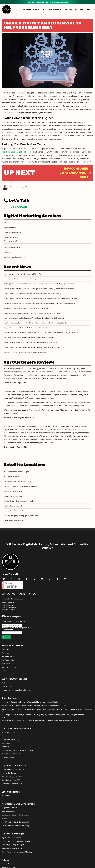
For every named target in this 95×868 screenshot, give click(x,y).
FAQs (3, 671)
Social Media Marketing (11, 247)
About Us (5, 649)
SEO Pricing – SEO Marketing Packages (16, 841)
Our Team (5, 653)
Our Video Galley (8, 660)
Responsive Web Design (11, 238)
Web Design (55, 9)
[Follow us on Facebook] (4, 579)
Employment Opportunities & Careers (16, 690)
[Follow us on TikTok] (50, 579)
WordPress (6, 819)
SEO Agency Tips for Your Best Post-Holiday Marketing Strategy (25, 352)
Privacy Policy (7, 864)
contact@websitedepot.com (12, 599)
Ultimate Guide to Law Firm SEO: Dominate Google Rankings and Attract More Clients (32, 294)
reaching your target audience (16, 152)
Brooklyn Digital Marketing (12, 496)
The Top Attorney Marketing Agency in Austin (19, 501)
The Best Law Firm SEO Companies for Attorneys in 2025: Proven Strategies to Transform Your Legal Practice (40, 333)
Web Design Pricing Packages (13, 845)
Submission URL (7, 630)
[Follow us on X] (12, 579)
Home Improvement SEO (11, 780)
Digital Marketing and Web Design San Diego (18, 482)
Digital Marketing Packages (12, 838)
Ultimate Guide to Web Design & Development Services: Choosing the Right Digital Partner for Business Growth (40, 299)
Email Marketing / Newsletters (14, 257)
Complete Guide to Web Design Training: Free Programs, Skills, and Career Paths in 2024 (32, 313)
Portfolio (79, 9)
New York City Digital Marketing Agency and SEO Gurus (21, 516)
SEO (44, 9)
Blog (89, 9)
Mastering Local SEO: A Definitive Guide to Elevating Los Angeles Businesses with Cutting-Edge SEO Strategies (40, 284)
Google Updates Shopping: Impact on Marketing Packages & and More (26, 308)
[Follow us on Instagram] (19, 579)
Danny (14, 187)
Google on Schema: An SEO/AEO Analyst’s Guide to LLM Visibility (24, 328)
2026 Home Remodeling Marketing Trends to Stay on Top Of (23, 274)
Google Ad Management (11, 233)
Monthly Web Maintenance (12, 848)
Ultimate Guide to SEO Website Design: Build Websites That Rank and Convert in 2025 (32, 347)
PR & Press (6, 664)
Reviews (68, 9)
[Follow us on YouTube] (42, 579)
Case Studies (7, 686)
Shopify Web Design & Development (15, 822)
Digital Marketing (31, 9)
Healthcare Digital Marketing (12, 777)
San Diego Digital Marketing (12, 521)
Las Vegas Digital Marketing (12, 511)
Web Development (10, 241)
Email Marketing (8, 757)
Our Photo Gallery (8, 657)
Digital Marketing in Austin (12, 506)
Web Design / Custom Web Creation (15, 815)
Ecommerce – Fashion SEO (12, 784)
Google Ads (6, 743)
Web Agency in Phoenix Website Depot (16, 472)
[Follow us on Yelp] (27, 579)
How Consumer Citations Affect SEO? (75, 173)
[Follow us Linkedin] (58, 579)
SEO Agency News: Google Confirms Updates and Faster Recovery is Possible (29, 338)
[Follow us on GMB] (35, 579)
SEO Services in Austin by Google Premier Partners (20, 486)
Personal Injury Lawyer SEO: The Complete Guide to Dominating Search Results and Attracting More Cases (38, 303)
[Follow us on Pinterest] (65, 579)
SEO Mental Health (9, 773)
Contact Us (6, 796)
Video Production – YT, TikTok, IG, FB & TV (17, 750)
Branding (6, 252)
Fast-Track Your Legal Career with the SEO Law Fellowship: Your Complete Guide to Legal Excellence (36, 323)
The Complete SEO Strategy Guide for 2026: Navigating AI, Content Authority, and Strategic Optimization (39, 289)
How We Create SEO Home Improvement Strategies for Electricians (26, 279)
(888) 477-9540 (15, 207)
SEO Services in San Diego (12, 491)
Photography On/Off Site (11, 754)
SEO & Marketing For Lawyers (13, 769)
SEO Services (8, 223)
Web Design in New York (11, 477)
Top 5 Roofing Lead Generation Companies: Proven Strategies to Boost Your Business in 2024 (34, 318)
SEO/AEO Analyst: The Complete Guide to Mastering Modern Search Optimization (30, 343)
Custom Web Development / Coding (15, 826)
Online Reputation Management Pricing (17, 852)
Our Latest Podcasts (9, 667)
